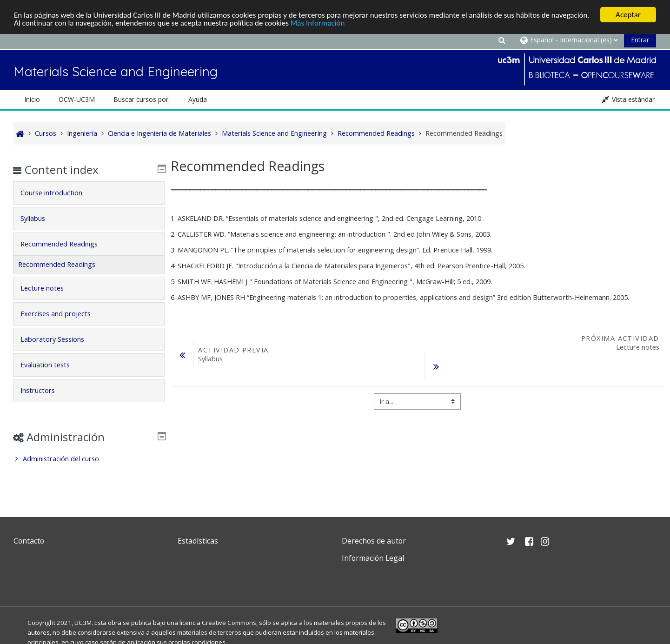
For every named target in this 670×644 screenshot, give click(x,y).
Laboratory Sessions (59, 339)
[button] (502, 40)
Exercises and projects (62, 314)
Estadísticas (198, 541)
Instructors (44, 390)
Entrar (640, 40)
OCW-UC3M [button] (77, 99)
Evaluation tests (52, 365)
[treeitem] (89, 459)
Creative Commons (229, 623)
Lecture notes (49, 288)
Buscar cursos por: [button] (142, 99)
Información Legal (373, 558)
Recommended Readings (66, 244)
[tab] (89, 193)
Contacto (29, 541)
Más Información (318, 23)
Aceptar (628, 15)
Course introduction (58, 193)
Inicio (32, 99)
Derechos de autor (374, 541)
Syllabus (39, 218)
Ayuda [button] (198, 99)
